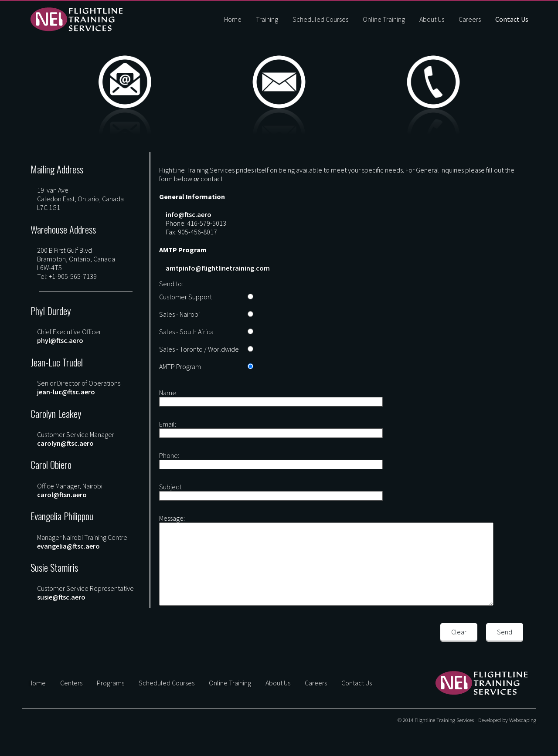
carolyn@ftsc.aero (65, 443)
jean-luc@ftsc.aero (66, 392)
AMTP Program (180, 366)
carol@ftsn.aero (62, 495)
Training (267, 19)
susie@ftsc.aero (61, 597)
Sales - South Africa (186, 332)
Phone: (169, 455)
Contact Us (512, 19)
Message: (172, 518)
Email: (168, 424)
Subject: (171, 487)
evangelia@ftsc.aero (68, 546)
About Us (432, 19)
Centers (71, 683)
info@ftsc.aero (189, 214)
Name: (168, 393)
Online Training (384, 19)
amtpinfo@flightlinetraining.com (218, 268)
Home (233, 19)
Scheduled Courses (320, 19)
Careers (470, 19)
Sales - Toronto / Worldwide (199, 349)
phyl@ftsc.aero (60, 340)
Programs (111, 683)
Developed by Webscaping (507, 720)
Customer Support (185, 297)
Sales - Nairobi (179, 314)
